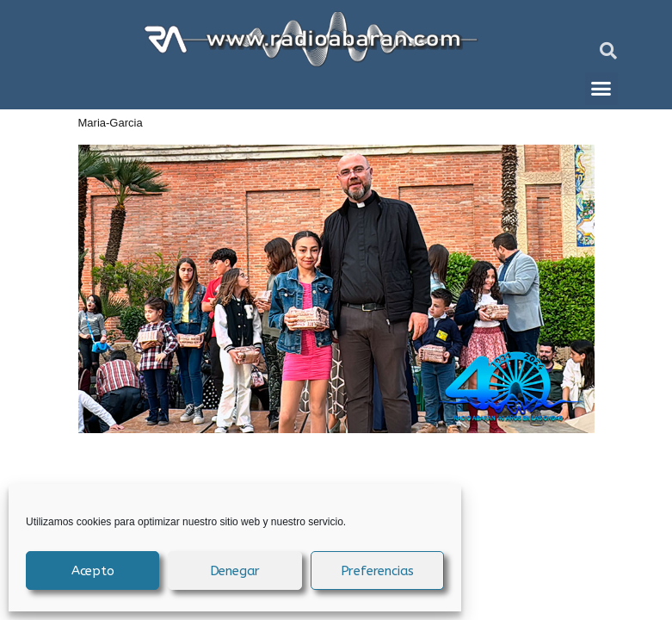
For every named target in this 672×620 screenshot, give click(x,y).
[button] (608, 51)
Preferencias (378, 571)
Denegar (235, 571)
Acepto (93, 571)
